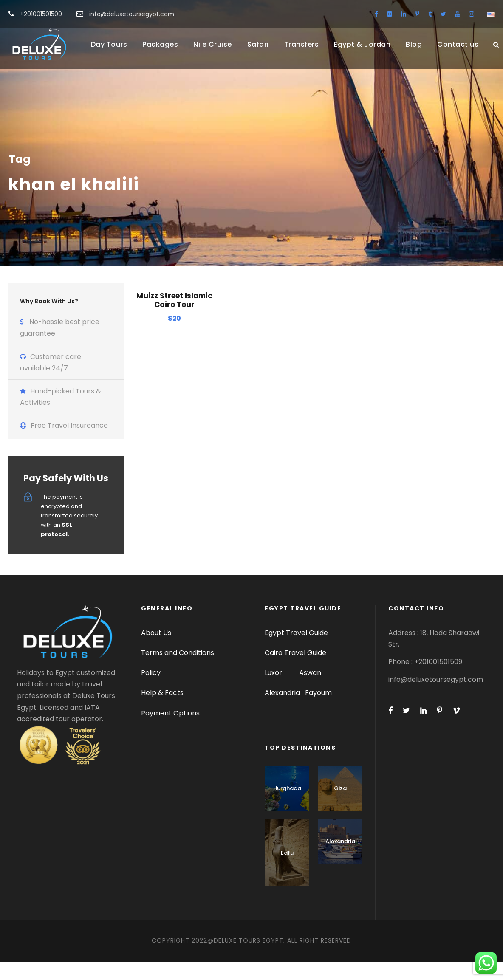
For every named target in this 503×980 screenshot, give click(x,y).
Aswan (310, 691)
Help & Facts (162, 710)
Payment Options (170, 731)
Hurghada (287, 806)
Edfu (287, 871)
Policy (151, 691)
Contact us (458, 44)
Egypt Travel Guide (296, 651)
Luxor (274, 691)
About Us (156, 651)
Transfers (302, 44)
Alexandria (282, 710)
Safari (258, 44)
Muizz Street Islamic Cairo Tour (174, 318)
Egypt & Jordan (362, 44)
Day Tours (109, 44)
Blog (414, 44)
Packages (160, 44)
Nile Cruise (213, 44)
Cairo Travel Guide (295, 671)
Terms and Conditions (178, 671)
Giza (340, 806)
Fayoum (318, 710)
